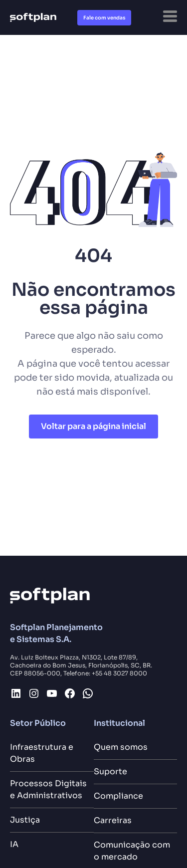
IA (14, 844)
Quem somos (121, 747)
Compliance (118, 796)
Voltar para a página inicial (93, 426)
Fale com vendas (104, 18)
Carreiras (113, 820)
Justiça (25, 820)
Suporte (110, 771)
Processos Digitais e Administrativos (48, 789)
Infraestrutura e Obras (42, 753)
